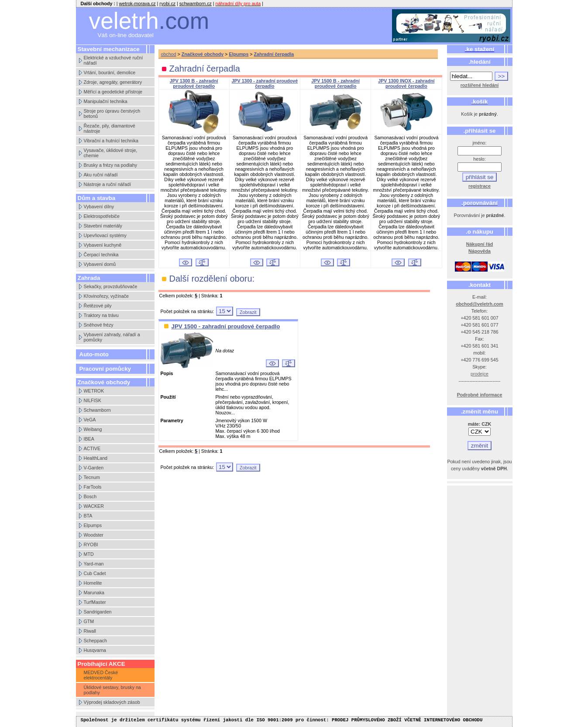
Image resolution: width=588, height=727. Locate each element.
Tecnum (92, 477)
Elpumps (93, 525)
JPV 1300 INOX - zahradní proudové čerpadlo (406, 83)
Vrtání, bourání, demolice (110, 72)
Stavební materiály (103, 226)
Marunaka (94, 593)
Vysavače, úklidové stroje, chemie (111, 153)
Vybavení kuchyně (103, 245)
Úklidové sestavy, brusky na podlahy (112, 690)
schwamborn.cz (196, 3)
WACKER (94, 506)
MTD (89, 554)
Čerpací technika (101, 255)
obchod (169, 54)
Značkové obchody (203, 54)
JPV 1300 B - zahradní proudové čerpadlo (194, 83)
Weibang (93, 429)
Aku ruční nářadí (101, 175)
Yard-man (94, 564)
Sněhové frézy (99, 325)
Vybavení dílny (99, 207)
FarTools (93, 487)
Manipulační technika (106, 101)
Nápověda (480, 251)
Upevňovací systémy (105, 235)
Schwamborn (97, 410)
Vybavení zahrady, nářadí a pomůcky (112, 337)
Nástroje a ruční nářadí (107, 184)
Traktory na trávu (101, 315)
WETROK (94, 391)
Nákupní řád (480, 244)
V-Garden (94, 468)
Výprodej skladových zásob (112, 702)
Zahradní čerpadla (274, 54)
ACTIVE (92, 448)
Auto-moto (94, 354)
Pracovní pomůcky (105, 369)
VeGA (90, 420)
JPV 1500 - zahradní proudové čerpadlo (226, 326)
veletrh (149, 21)
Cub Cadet (95, 573)
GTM (89, 621)
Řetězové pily (98, 306)
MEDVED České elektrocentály (101, 675)
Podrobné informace (480, 395)
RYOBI (91, 544)
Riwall (90, 631)
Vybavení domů (100, 264)
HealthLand (96, 458)
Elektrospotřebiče (102, 216)
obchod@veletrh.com (480, 304)
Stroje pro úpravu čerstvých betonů (112, 114)
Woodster (94, 535)
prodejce (480, 374)
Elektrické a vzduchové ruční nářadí (113, 60)
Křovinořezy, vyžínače (106, 296)
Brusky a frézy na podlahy (111, 165)
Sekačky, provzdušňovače (111, 286)
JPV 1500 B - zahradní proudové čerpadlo (335, 83)
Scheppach (95, 641)
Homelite (93, 583)
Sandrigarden (98, 612)
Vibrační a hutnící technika (111, 141)
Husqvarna (95, 650)
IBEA (89, 439)
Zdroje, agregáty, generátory (113, 82)
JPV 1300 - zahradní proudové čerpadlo (265, 83)
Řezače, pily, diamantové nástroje (110, 128)
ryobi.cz (167, 3)
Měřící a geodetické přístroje (113, 92)
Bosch (90, 496)
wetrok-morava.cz (138, 3)
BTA (88, 516)
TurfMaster (95, 602)
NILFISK (93, 400)
